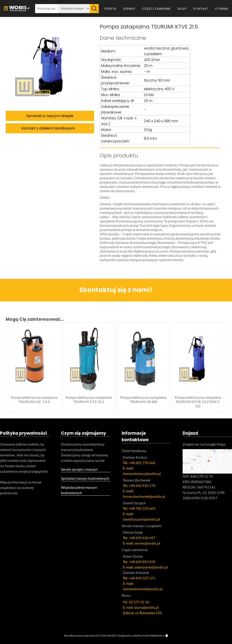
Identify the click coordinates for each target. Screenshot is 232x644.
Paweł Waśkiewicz (153, 636)
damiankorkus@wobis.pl (142, 473)
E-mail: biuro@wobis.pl (141, 607)
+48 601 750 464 (142, 463)
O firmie (222, 9)
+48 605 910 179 (142, 485)
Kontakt (201, 9)
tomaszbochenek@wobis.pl (144, 496)
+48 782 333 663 (142, 508)
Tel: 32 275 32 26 (136, 602)
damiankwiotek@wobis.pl (143, 589)
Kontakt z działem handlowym (48, 128)
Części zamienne (156, 9)
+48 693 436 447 (142, 538)
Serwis (129, 9)
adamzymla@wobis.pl (151, 567)
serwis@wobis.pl (147, 543)
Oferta (110, 9)
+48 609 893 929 (142, 562)
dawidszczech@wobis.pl (141, 519)
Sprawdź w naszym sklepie (50, 116)
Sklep (182, 9)
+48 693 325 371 (142, 578)
